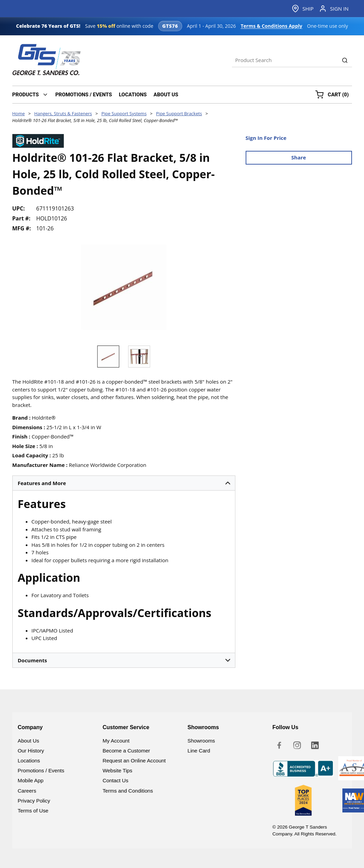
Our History (31, 751)
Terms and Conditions (128, 791)
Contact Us (115, 780)
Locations (29, 761)
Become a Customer (126, 751)
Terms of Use (33, 811)
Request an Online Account (134, 761)
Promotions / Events (41, 770)
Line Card (199, 751)
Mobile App (31, 780)
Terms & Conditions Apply (271, 26)
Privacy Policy (34, 801)
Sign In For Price (266, 138)
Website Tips (118, 770)
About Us (28, 741)
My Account (116, 741)
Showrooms (201, 741)
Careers (27, 791)
